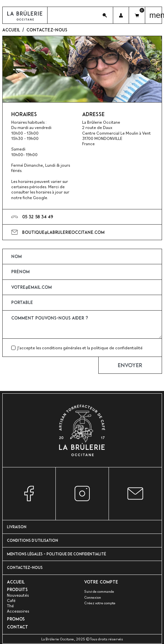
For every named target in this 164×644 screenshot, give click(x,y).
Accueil (16, 582)
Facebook (29, 494)
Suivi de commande (99, 591)
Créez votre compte (100, 603)
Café (11, 601)
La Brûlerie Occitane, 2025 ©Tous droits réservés (82, 639)
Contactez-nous (25, 567)
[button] (105, 15)
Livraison (17, 527)
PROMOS (16, 619)
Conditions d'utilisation (33, 540)
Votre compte (101, 582)
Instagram (82, 494)
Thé (10, 606)
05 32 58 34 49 (38, 217)
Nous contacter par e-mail (135, 494)
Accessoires (18, 611)
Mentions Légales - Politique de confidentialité (56, 554)
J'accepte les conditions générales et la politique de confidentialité (80, 348)
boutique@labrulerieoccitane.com (63, 232)
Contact (17, 627)
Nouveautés (18, 595)
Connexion (93, 597)
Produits (17, 589)
